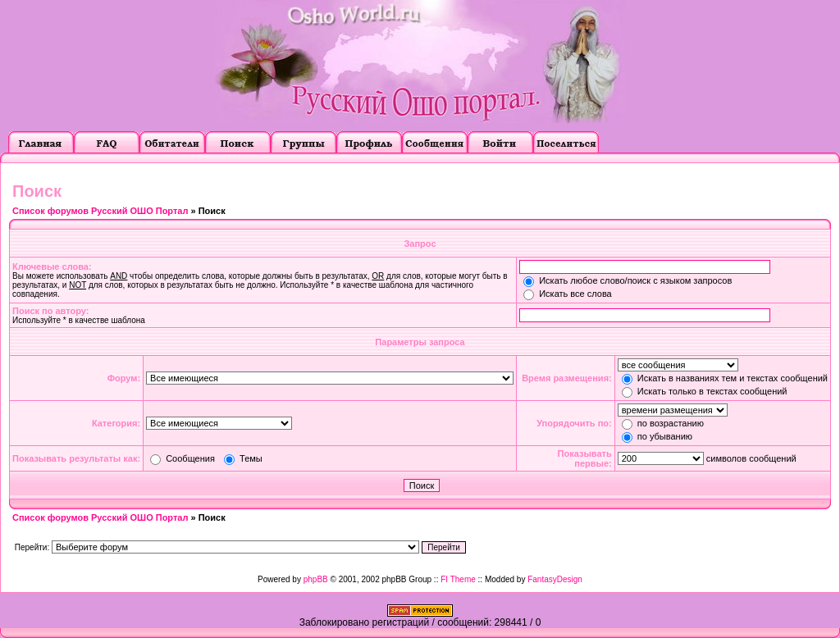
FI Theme (458, 579)
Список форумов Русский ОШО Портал (100, 211)
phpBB (316, 579)
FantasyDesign (555, 579)
